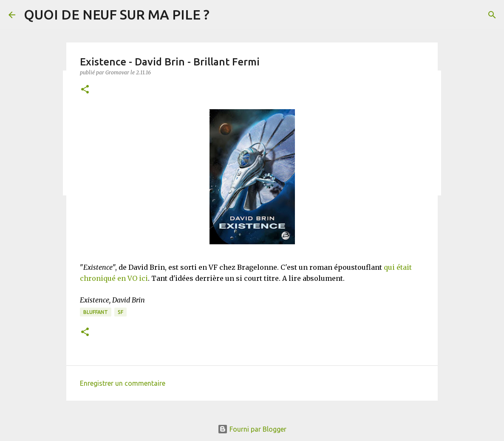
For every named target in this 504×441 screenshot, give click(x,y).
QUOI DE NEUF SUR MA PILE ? (117, 14)
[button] (85, 90)
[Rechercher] (492, 15)
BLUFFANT (96, 312)
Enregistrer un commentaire (123, 383)
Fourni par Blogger (252, 429)
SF (120, 312)
